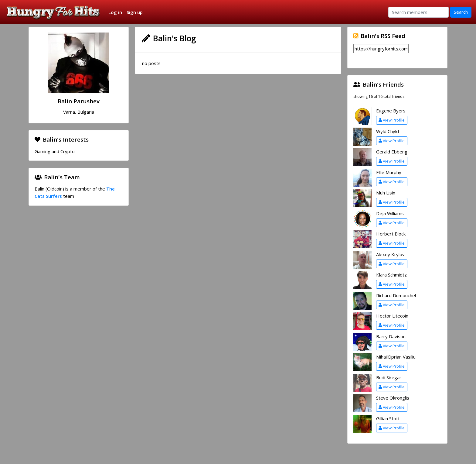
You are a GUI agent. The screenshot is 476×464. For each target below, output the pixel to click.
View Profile (392, 120)
